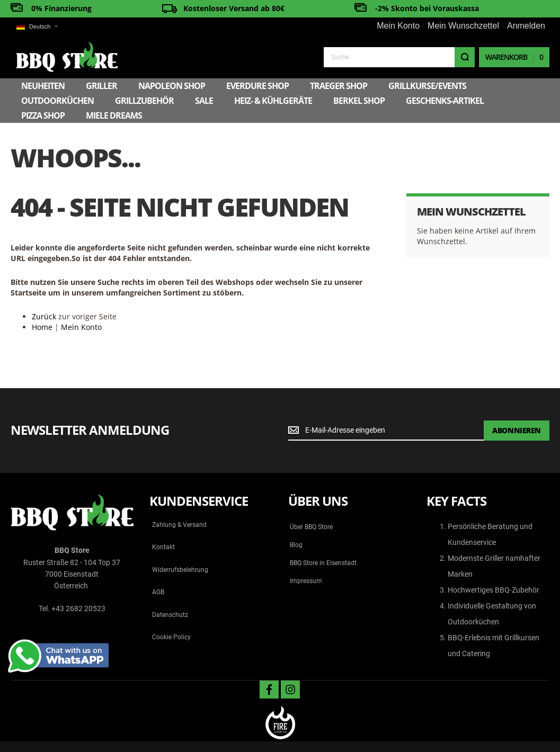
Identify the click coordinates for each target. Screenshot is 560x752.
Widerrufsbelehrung (180, 570)
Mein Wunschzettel (463, 26)
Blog (296, 545)
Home (42, 327)
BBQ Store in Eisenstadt (323, 563)
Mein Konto (398, 26)
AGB (158, 592)
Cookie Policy (171, 637)
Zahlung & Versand (179, 525)
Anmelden (526, 26)
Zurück (44, 316)
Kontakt (163, 547)
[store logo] (67, 57)
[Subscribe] (517, 431)
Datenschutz (170, 615)
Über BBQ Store (311, 527)
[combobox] (399, 57)
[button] (37, 27)
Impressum (306, 581)
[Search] (465, 57)
